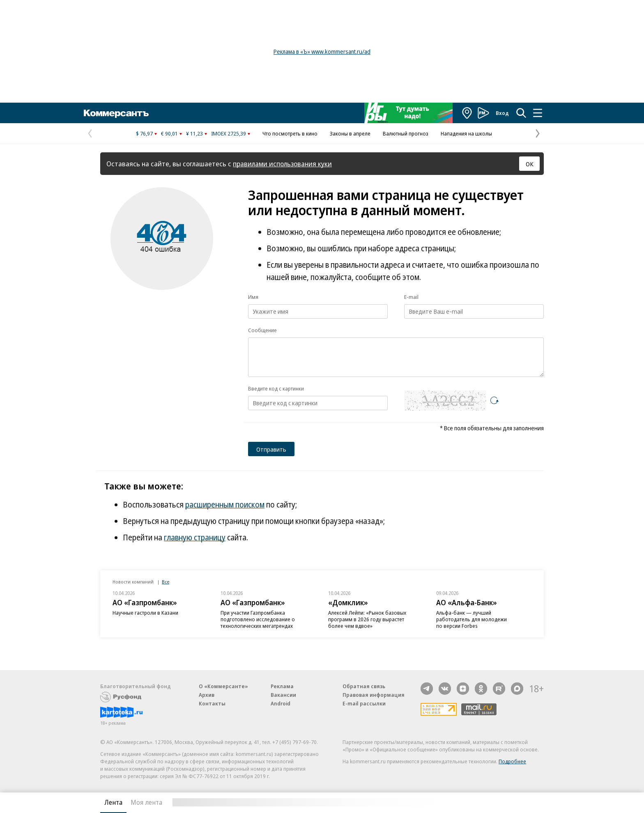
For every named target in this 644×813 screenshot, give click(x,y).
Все (166, 582)
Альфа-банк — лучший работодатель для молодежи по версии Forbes (471, 619)
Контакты (212, 703)
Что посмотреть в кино (290, 133)
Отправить (271, 449)
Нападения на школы (466, 133)
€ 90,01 (169, 133)
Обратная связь (364, 686)
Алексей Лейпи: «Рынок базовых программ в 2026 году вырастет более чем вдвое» (367, 619)
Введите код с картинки (276, 388)
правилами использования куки (282, 164)
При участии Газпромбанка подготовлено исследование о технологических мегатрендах (258, 619)
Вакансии (283, 695)
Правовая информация (374, 695)
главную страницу (195, 537)
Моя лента (146, 802)
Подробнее (512, 761)
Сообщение (262, 330)
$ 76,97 (144, 133)
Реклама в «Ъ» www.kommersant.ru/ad (322, 52)
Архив (207, 695)
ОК (530, 164)
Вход (502, 113)
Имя (253, 297)
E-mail (411, 297)
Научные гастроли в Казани (145, 613)
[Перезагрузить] (494, 400)
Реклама (282, 686)
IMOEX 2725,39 (229, 133)
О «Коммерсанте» (223, 686)
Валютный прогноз (406, 133)
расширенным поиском (225, 505)
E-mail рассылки (364, 703)
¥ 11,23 (194, 133)
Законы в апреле (350, 133)
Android (281, 703)
